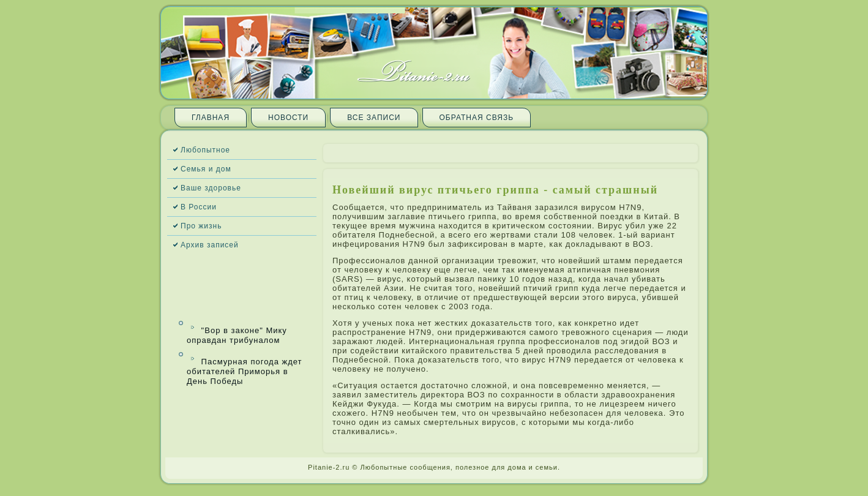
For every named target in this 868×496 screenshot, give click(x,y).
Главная (211, 118)
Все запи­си (374, 118)
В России (199, 207)
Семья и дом (206, 169)
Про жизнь (201, 226)
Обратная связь (477, 118)
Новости (288, 118)
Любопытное (205, 150)
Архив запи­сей (210, 245)
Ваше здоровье (211, 188)
